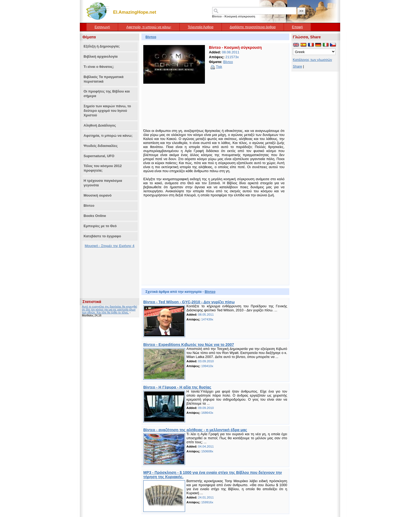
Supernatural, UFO (99, 156)
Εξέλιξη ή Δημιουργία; (102, 46)
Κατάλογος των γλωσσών (312, 60)
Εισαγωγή (102, 27)
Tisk (219, 67)
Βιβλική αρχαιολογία (101, 56)
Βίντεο (89, 206)
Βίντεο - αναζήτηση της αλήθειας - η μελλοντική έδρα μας (195, 430)
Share (297, 66)
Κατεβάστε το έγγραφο (102, 236)
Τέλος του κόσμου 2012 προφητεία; (103, 168)
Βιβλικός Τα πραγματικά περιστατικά (104, 79)
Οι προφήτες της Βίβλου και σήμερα (107, 94)
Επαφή (297, 27)
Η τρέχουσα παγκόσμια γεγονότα (103, 183)
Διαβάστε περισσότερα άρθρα (253, 27)
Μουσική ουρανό (97, 195)
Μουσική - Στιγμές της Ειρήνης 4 (110, 246)
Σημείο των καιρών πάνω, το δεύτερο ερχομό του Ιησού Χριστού (107, 111)
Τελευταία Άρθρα (201, 27)
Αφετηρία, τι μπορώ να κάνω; (149, 27)
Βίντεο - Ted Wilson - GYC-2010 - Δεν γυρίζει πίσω (189, 302)
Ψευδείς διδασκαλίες (101, 146)
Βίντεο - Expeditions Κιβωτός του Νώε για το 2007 (189, 345)
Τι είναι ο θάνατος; (99, 67)
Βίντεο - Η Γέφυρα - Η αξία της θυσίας (177, 387)
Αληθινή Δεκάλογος (100, 125)
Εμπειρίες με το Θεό (100, 226)
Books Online (95, 216)
